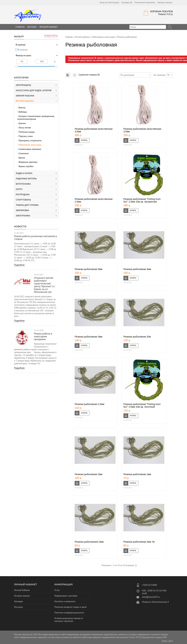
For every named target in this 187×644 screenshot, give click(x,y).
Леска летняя (25, 128)
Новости (20, 226)
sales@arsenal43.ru (151, 597)
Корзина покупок (165, 2)
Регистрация (114, 2)
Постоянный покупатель (145, 2)
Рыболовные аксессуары (30, 145)
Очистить (51, 36)
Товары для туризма (27, 205)
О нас (57, 590)
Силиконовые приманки (30, 149)
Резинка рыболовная (127, 37)
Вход (102, 2)
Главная (69, 37)
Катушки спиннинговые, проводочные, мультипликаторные (36, 118)
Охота (19, 189)
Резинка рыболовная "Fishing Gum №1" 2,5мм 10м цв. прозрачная (142, 200)
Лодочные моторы (26, 179)
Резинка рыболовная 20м (137, 337)
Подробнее (19, 265)
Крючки (22, 123)
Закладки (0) (127, 2)
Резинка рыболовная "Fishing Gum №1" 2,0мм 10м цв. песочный (142, 405)
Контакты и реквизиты (65, 601)
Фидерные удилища (28, 162)
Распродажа (23, 195)
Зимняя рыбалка (25, 96)
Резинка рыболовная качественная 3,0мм (142, 130)
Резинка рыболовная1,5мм (89, 542)
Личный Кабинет (48, 27)
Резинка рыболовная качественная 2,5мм (93, 200)
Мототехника (23, 184)
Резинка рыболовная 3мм (88, 337)
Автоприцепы (23, 85)
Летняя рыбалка (25, 101)
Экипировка (23, 210)
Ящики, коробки (26, 166)
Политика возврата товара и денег (71, 607)
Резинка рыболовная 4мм (137, 269)
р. (55, 61)
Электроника (23, 216)
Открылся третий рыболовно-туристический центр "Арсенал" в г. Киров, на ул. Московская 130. (45, 285)
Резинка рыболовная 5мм (88, 269)
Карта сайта (167, 641)
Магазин (32, 27)
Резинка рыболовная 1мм (137, 474)
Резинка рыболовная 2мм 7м (139, 542)
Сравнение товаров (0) (89, 75)
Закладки (18, 601)
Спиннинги (24, 153)
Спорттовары (23, 200)
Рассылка (18, 607)
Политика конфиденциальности (69, 613)
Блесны (22, 108)
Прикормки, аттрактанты (30, 141)
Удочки (22, 158)
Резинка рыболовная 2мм (88, 474)
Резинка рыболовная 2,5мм (89, 404)
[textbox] (148, 27)
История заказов (22, 596)
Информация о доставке (66, 596)
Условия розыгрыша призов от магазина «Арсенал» (69, 620)
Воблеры (23, 112)
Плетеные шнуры (27, 132)
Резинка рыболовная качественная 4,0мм (93, 130)
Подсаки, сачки (26, 136)
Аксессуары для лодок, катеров (34, 90)
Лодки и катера (24, 173)
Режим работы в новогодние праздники (43, 336)
